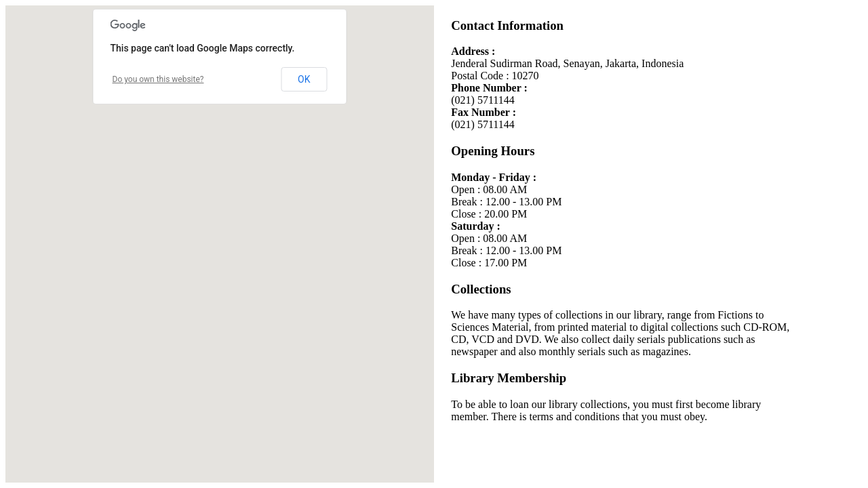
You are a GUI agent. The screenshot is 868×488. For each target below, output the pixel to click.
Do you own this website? (158, 79)
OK (304, 79)
